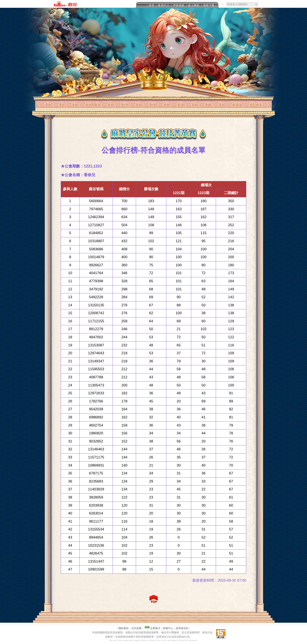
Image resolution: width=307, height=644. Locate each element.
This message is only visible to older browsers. (153, 4)
